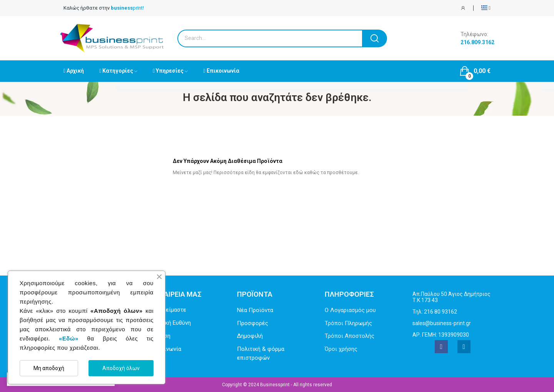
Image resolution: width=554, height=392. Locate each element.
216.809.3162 (477, 42)
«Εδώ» (69, 338)
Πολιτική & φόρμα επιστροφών (261, 353)
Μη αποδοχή (49, 368)
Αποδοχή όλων (121, 368)
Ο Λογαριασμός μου (350, 310)
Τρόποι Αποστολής (350, 336)
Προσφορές (253, 323)
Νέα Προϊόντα (255, 310)
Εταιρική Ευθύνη (170, 323)
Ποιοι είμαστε (168, 310)
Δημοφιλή (250, 336)
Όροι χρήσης (341, 349)
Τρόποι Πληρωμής (348, 323)
